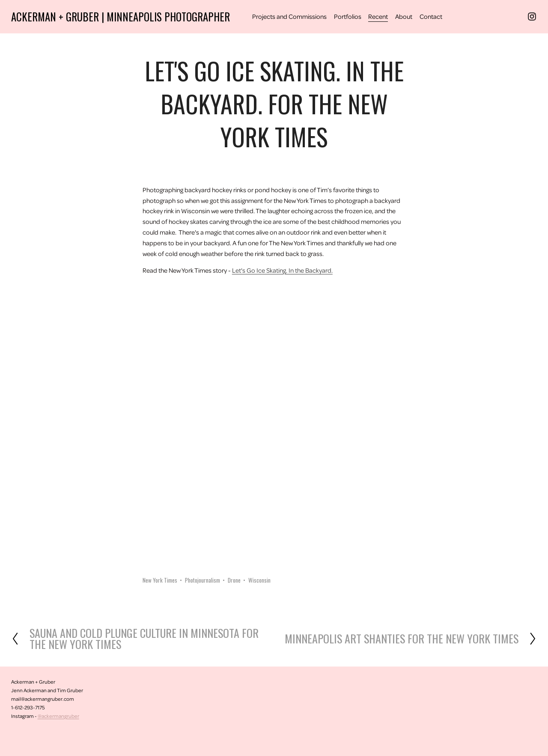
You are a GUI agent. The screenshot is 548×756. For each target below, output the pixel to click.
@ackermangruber (58, 716)
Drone (234, 580)
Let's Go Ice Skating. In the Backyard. (282, 270)
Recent (378, 16)
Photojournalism (203, 580)
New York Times (160, 580)
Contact (431, 16)
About (404, 16)
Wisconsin (259, 580)
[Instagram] (532, 16)
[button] (176, 312)
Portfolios (348, 16)
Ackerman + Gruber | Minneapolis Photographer (121, 16)
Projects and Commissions (289, 16)
